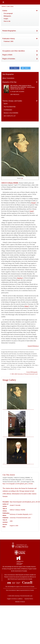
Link (22, 178)
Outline (5, 11)
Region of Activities (9, 59)
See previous (15, 94)
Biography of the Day (9, 82)
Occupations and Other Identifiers (14, 51)
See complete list (10, 116)
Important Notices (29, 599)
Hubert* (27, 306)
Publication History (9, 39)
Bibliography (7, 16)
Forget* (32, 211)
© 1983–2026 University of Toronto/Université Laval (24, 374)
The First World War (10, 107)
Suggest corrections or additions (15, 599)
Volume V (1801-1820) (7, 6)
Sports (6, 104)
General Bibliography (32, 372)
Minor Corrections (8, 78)
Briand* (34, 203)
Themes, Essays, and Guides (12, 101)
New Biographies (8, 74)
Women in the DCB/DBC (11, 113)
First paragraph (8, 13)
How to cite (7, 21)
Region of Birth (7, 55)
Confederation (8, 110)
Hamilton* (20, 278)
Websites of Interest (20, 602)
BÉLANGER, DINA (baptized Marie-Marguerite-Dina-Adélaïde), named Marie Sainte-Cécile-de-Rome (23, 87)
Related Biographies (9, 31)
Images (6, 19)
